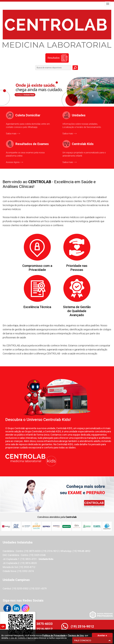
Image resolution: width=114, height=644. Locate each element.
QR (3, 627)
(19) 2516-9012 (41, 629)
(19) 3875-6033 (41, 624)
